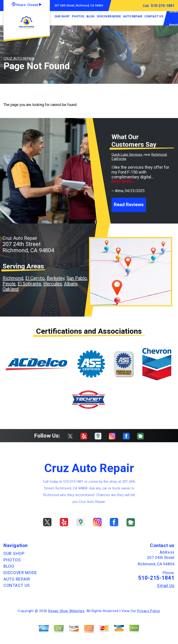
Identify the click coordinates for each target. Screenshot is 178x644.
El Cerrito (35, 278)
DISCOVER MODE (109, 16)
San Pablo (77, 278)
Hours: (27, 5)
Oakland (11, 289)
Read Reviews (129, 205)
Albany (71, 284)
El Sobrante (29, 284)
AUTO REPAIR (133, 16)
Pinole (9, 284)
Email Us (166, 586)
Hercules (53, 284)
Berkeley (56, 278)
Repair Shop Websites (66, 611)
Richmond (13, 278)
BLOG (91, 16)
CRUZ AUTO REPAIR (19, 59)
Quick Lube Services (127, 155)
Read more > (123, 181)
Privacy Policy (149, 611)
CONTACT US (154, 16)
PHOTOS (78, 16)
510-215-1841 (163, 6)
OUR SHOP (62, 16)
